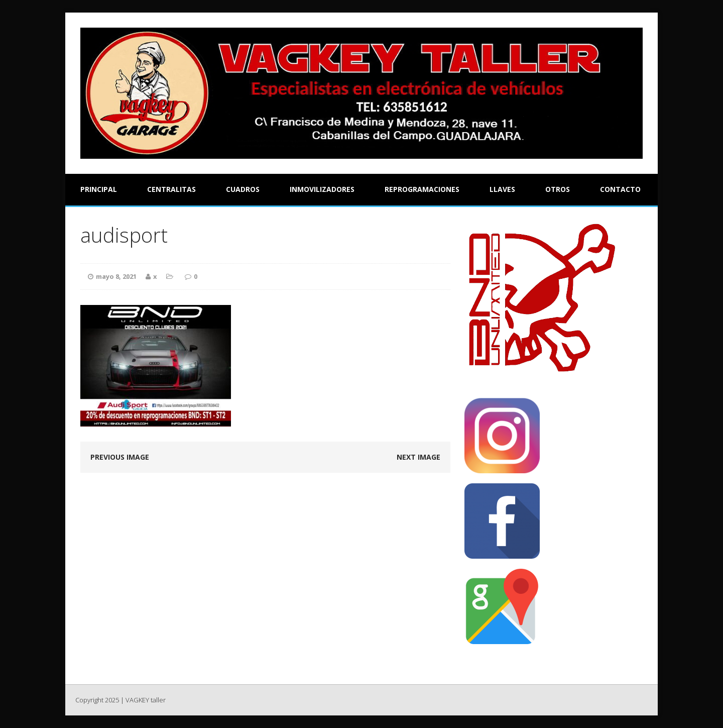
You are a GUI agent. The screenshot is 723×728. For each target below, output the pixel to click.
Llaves (502, 189)
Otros (558, 189)
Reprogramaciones (422, 189)
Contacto (620, 189)
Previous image (120, 457)
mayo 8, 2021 (116, 276)
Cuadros (243, 189)
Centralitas (171, 189)
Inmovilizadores (322, 189)
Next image (418, 457)
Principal (99, 189)
